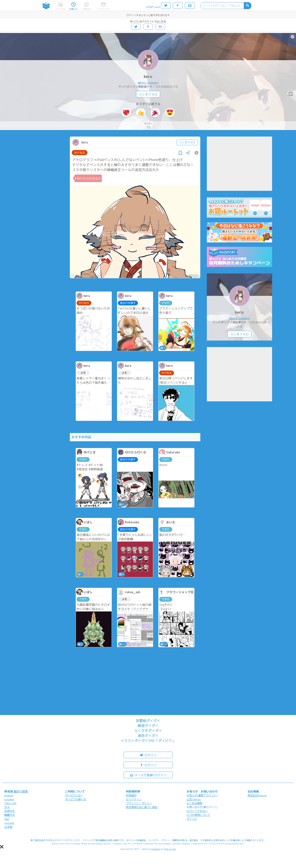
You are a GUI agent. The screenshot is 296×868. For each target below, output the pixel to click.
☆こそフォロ (148, 94)
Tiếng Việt (10, 803)
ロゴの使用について (198, 815)
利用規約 (131, 795)
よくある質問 (194, 803)
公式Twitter (194, 799)
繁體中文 (10, 815)
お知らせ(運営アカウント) (202, 795)
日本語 (8, 827)
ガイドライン (134, 799)
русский (9, 823)
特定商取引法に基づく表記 (142, 807)
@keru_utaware (148, 82)
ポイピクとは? (74, 795)
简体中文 (10, 811)
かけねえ (80, 153)
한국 (7, 807)
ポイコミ (192, 819)
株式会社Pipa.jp (257, 795)
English (9, 795)
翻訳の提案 (21, 791)
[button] (2, 847)
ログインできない (197, 811)
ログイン (148, 755)
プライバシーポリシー (139, 803)
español (9, 799)
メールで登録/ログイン (148, 775)
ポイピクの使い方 (75, 799)
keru (148, 77)
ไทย (7, 819)
